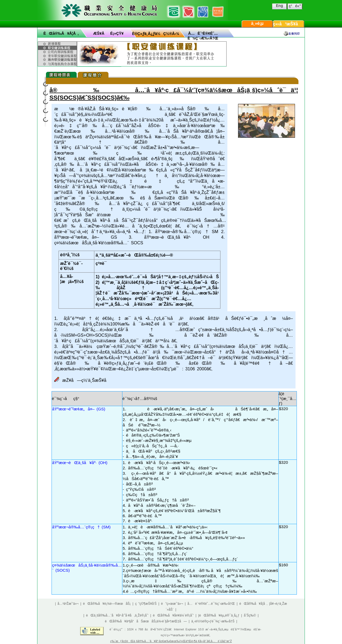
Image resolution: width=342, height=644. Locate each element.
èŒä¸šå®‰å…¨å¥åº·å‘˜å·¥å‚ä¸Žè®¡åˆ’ (117, 615)
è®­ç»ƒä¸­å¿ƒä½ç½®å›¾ (156, 34)
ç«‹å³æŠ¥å (289, 24)
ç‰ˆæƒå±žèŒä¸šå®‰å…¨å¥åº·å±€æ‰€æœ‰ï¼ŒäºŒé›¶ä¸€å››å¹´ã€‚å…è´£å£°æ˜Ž (171, 641)
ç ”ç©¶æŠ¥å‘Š (146, 604)
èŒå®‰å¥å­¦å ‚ (61, 33)
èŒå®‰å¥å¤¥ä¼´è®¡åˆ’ (173, 615)
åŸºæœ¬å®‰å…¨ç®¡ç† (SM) (81, 527)
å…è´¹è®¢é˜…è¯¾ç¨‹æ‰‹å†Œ (211, 604)
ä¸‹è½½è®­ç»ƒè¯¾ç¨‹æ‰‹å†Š (213, 621)
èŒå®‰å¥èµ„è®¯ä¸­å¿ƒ (219, 615)
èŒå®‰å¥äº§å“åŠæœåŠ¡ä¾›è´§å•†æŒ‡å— (146, 621)
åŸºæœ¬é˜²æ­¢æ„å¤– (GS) (79, 409)
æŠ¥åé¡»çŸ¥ (108, 33)
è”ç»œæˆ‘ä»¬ (172, 604)
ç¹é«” (295, 6)
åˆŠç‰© (250, 615)
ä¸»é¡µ (257, 23)
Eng (279, 6)
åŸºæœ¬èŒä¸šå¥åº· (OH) (80, 463)
